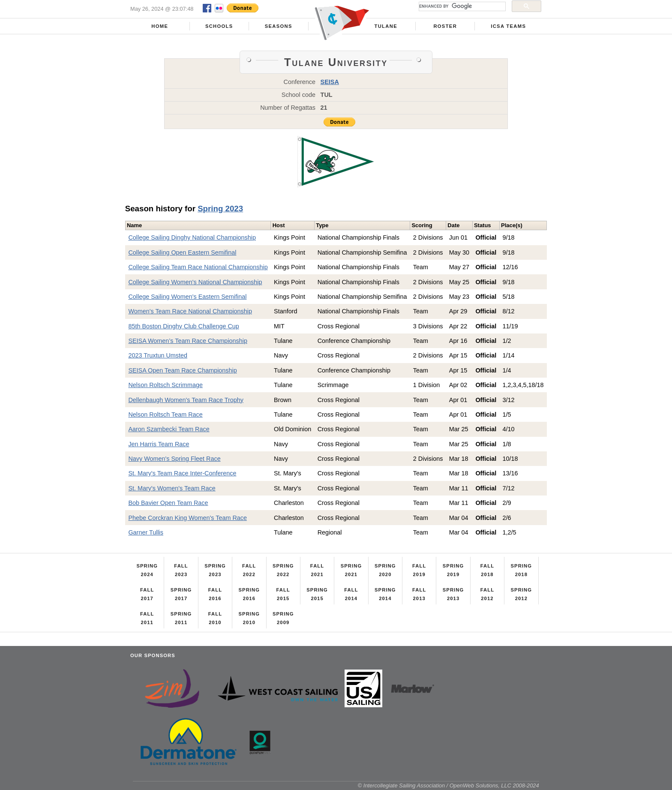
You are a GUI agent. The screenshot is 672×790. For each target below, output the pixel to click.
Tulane (386, 26)
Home (160, 26)
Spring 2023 (220, 209)
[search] (461, 6)
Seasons (279, 26)
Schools (219, 26)
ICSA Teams (508, 26)
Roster (445, 26)
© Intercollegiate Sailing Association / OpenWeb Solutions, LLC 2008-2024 (448, 785)
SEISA (330, 82)
